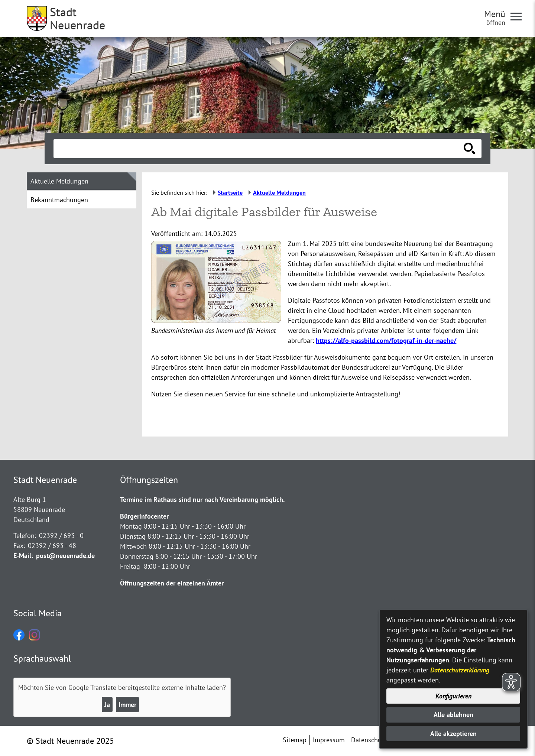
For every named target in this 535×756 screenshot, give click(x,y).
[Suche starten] (470, 149)
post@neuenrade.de (65, 556)
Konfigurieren (453, 696)
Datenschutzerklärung (460, 670)
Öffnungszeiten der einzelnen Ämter (172, 583)
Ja (107, 705)
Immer (127, 705)
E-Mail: (23, 556)
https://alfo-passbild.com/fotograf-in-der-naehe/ (386, 340)
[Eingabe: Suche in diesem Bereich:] (259, 149)
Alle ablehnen (453, 715)
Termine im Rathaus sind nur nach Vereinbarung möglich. (202, 499)
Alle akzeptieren (453, 734)
